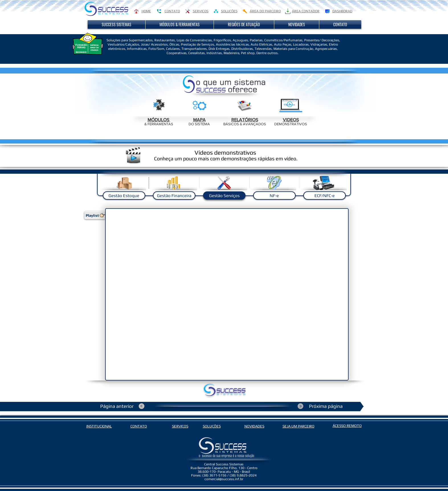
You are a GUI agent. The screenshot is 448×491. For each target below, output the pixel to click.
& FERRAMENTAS (159, 124)
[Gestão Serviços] (224, 196)
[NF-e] (274, 196)
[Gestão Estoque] (124, 196)
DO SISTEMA (199, 124)
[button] (116, 24)
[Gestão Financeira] (174, 196)
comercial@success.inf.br (224, 479)
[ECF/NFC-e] (325, 196)
